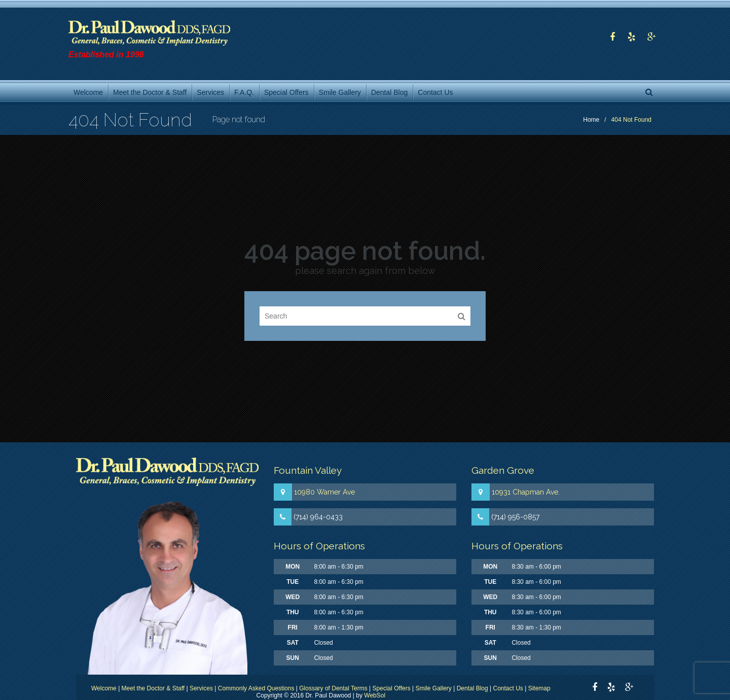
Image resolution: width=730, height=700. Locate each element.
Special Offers (392, 688)
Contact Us (508, 688)
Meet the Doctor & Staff (153, 688)
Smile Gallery (434, 688)
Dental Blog (472, 688)
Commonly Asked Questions (256, 688)
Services (201, 688)
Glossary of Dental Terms (333, 688)
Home (591, 120)
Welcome (104, 688)
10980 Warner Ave (324, 492)
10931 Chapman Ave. (526, 492)
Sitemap (539, 688)
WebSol (375, 695)
